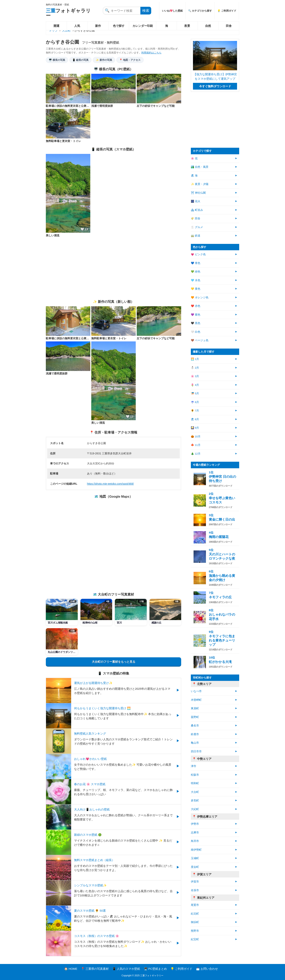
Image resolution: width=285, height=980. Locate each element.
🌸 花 (194, 158)
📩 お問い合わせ (207, 969)
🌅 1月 (195, 359)
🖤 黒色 (196, 323)
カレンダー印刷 (143, 26)
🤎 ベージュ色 (200, 340)
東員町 (195, 708)
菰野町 (195, 717)
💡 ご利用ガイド (227, 11)
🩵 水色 (196, 280)
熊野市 (195, 931)
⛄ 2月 (195, 368)
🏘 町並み (197, 210)
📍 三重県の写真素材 (95, 969)
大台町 (66, 30)
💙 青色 (196, 263)
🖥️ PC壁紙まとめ (155, 969)
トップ (53, 30)
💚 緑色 (196, 272)
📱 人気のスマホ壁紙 (126, 969)
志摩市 (195, 833)
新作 (98, 26)
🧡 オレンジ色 (200, 297)
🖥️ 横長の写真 (57, 60)
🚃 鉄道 (196, 236)
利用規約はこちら (151, 53)
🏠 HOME (71, 969)
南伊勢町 (196, 850)
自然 (208, 26)
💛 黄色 (196, 289)
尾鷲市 (195, 905)
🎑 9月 (195, 428)
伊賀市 (195, 882)
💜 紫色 (196, 315)
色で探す (119, 26)
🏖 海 (194, 176)
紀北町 (195, 914)
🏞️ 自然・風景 (200, 167)
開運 (56, 26)
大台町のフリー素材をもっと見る (114, 662)
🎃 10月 (196, 437)
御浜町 (195, 922)
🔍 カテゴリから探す (200, 11)
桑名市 (195, 726)
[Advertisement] (113, 268)
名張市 (195, 890)
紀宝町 (195, 939)
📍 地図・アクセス (130, 60)
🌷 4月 (195, 385)
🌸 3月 (195, 376)
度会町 (195, 867)
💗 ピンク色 (198, 254)
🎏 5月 (195, 393)
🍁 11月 (196, 445)
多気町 (195, 801)
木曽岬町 (196, 700)
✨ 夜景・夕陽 (200, 184)
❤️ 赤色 (196, 306)
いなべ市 (196, 691)
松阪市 (195, 775)
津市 (194, 766)
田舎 (229, 26)
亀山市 (195, 743)
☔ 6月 (195, 402)
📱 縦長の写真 (81, 60)
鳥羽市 (195, 841)
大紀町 (195, 809)
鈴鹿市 (195, 734)
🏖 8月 (195, 419)
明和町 (195, 783)
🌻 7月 (195, 411)
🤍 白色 (196, 332)
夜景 (187, 26)
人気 (77, 26)
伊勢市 (195, 824)
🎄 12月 (196, 454)
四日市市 (196, 751)
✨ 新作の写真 (104, 60)
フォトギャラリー (68, 13)
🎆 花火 (196, 201)
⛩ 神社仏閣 (198, 193)
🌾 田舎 (196, 218)
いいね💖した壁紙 (172, 11)
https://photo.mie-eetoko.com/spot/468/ (110, 484)
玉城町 (195, 858)
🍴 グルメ (197, 227)
